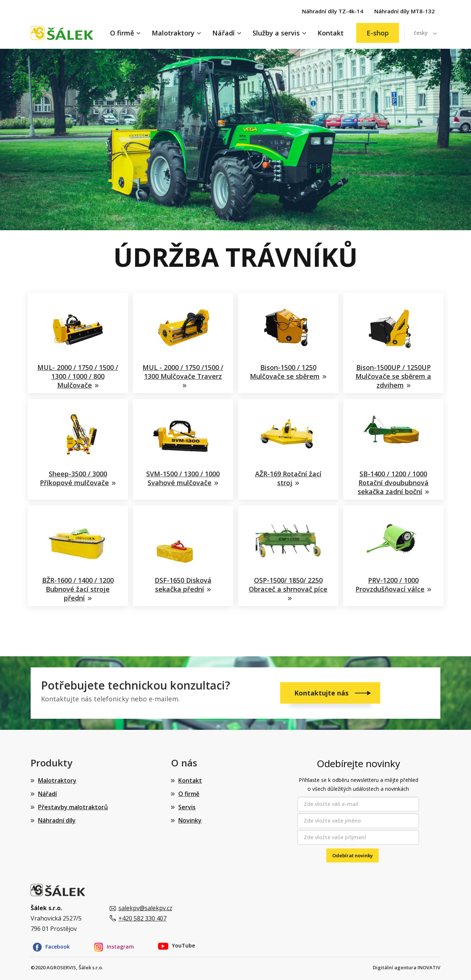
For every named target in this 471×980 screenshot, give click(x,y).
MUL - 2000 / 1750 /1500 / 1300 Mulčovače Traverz (183, 372)
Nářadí (224, 33)
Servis (187, 807)
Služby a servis (276, 33)
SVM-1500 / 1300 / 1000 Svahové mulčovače (183, 478)
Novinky (190, 820)
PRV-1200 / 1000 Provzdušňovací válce (390, 585)
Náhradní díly (57, 820)
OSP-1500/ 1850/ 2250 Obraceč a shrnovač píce (288, 585)
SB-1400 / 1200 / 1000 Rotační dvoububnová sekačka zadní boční (393, 483)
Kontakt (331, 33)
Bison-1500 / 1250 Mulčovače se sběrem (285, 372)
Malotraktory (173, 33)
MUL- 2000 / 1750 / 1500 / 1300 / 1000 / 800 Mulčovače (78, 376)
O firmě (122, 33)
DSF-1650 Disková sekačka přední (183, 585)
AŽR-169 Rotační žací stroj (288, 478)
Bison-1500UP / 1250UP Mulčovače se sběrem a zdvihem (393, 376)
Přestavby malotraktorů (73, 807)
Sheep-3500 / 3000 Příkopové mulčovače (74, 478)
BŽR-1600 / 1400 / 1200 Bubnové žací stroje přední (78, 589)
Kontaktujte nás (322, 693)
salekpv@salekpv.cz (145, 908)
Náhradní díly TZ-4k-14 (333, 11)
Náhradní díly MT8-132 (405, 11)
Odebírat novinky (353, 855)
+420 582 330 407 (142, 918)
